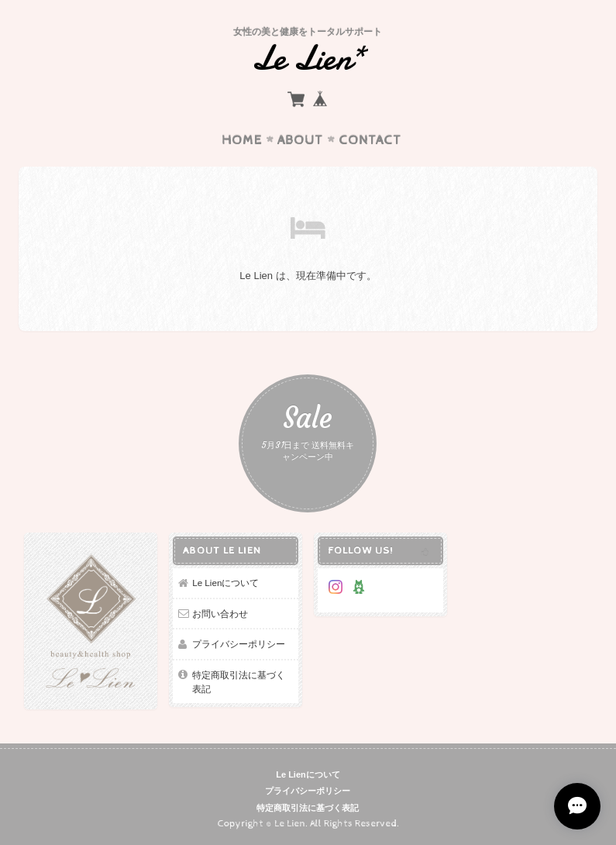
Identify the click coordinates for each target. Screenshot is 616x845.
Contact (370, 140)
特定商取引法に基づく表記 (239, 682)
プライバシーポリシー (239, 644)
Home (242, 140)
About (300, 140)
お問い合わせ (220, 614)
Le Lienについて (225, 583)
